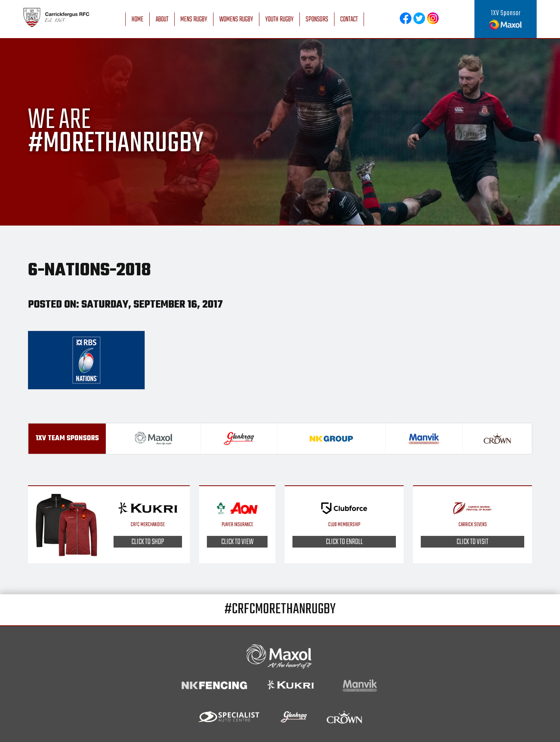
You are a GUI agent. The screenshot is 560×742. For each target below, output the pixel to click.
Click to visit (472, 542)
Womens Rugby (236, 20)
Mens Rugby (194, 20)
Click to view (237, 542)
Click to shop (148, 542)
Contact (349, 20)
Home (137, 20)
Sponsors (317, 20)
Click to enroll (344, 542)
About (162, 20)
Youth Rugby (279, 20)
